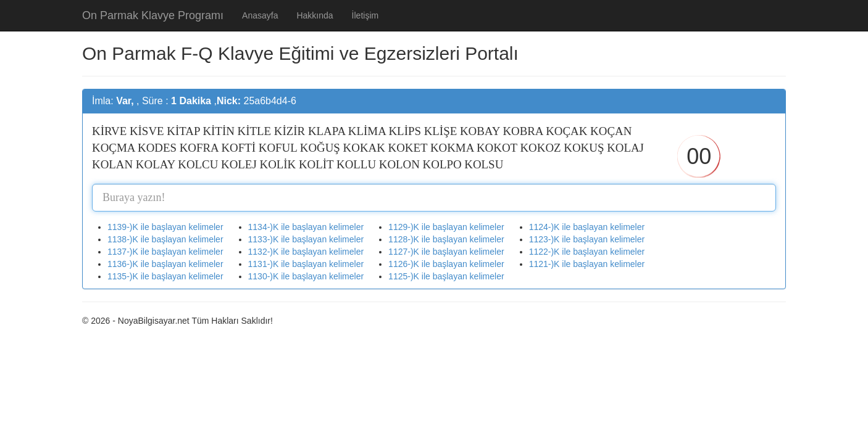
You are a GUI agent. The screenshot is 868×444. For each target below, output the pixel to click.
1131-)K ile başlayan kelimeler (306, 264)
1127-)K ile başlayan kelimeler (446, 252)
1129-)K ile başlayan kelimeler (446, 227)
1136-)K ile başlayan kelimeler (165, 264)
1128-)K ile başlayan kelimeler (446, 239)
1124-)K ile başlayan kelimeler (587, 227)
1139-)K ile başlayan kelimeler (165, 227)
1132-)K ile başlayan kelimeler (306, 252)
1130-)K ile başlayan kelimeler (306, 276)
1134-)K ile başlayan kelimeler (306, 227)
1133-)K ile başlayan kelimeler (306, 239)
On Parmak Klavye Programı (153, 15)
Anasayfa (260, 15)
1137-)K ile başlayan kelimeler (165, 252)
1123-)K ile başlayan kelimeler (587, 239)
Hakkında (315, 15)
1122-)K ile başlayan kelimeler (587, 252)
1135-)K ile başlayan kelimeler (165, 276)
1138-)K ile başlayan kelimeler (165, 239)
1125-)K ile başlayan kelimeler (446, 276)
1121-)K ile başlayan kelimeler (587, 264)
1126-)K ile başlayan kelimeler (446, 264)
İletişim (365, 15)
